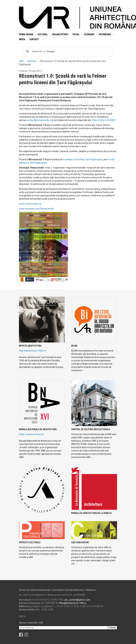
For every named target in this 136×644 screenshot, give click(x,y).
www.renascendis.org (30, 204)
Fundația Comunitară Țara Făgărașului (83, 159)
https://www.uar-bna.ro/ (31, 434)
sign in (22, 616)
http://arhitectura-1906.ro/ (33, 351)
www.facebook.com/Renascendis (36, 209)
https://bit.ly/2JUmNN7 (104, 120)
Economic (89, 34)
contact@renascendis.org (40, 120)
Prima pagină (26, 34)
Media (22, 39)
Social (76, 34)
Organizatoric (60, 34)
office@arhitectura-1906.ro (72, 603)
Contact (34, 39)
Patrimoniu (105, 34)
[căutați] (68, 51)
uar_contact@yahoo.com (77, 600)
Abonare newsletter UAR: (31, 623)
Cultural (43, 34)
